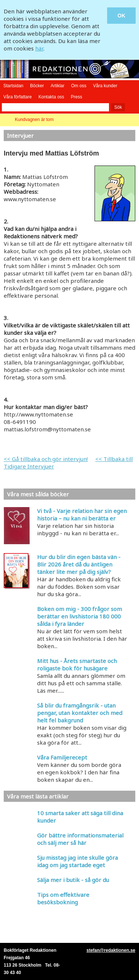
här (39, 48)
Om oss (79, 86)
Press (77, 97)
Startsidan (13, 86)
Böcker (37, 86)
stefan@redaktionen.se (111, 950)
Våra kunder (105, 86)
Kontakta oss (51, 97)
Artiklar (57, 86)
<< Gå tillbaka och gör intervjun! (46, 459)
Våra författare (18, 97)
